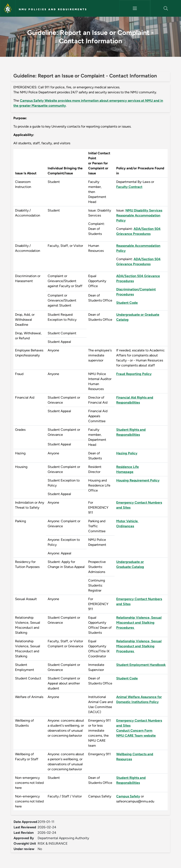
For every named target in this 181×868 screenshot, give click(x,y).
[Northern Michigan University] (8, 8)
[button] (166, 8)
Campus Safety (128, 796)
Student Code (127, 303)
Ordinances (125, 526)
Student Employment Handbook (141, 665)
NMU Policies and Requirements (53, 9)
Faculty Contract (129, 187)
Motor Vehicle (127, 521)
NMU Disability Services (144, 210)
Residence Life (127, 467)
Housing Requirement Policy (138, 480)
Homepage (125, 472)
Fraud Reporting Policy (134, 374)
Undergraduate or (130, 562)
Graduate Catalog (130, 567)
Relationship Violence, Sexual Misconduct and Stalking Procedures (139, 623)
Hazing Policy (127, 453)
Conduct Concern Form (134, 731)
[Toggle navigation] (135, 8)
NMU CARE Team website (136, 736)
